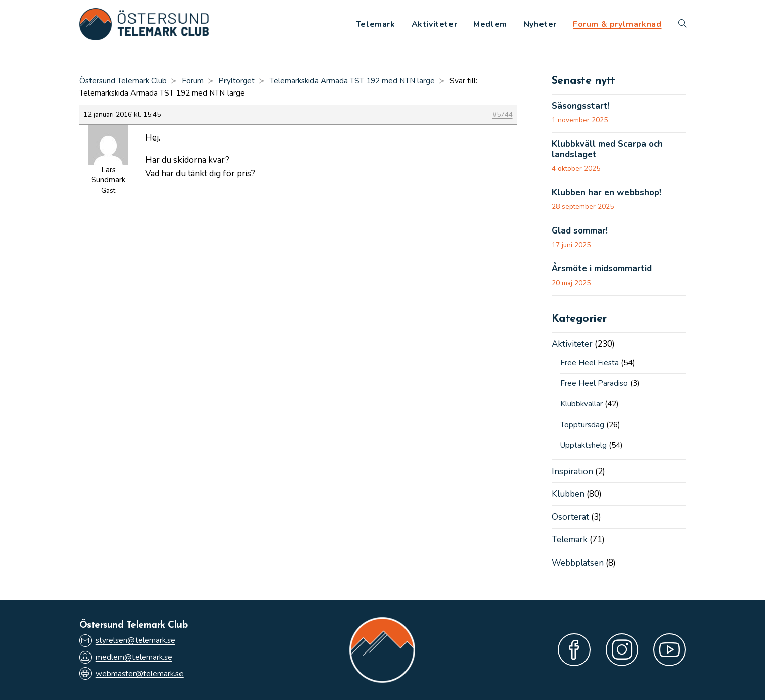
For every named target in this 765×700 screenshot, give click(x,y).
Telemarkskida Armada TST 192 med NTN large (352, 81)
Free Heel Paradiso (594, 383)
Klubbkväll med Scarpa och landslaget (607, 149)
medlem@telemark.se (126, 657)
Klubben (568, 494)
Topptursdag (582, 425)
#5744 (503, 114)
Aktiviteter (572, 344)
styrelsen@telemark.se (127, 641)
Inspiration (572, 471)
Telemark (570, 540)
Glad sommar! (580, 231)
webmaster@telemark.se (131, 673)
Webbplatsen (578, 563)
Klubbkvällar (581, 404)
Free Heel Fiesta (590, 363)
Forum (193, 81)
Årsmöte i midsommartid (602, 269)
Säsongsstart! (581, 106)
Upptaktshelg (583, 445)
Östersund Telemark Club (123, 81)
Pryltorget (237, 81)
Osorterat (570, 517)
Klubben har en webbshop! (606, 193)
